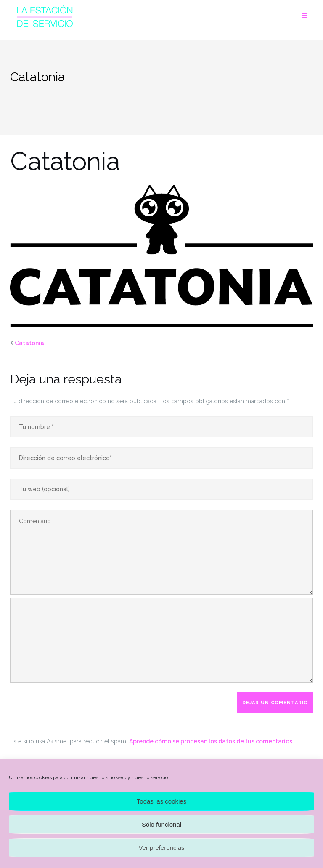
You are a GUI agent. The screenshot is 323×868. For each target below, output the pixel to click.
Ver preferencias (161, 848)
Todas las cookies (161, 801)
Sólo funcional (161, 824)
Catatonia (29, 343)
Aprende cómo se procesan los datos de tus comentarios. (211, 741)
